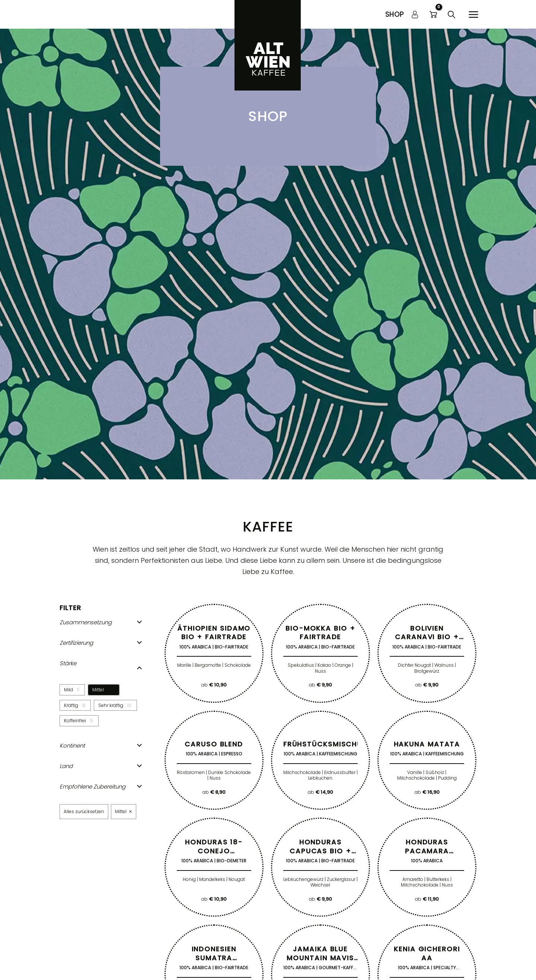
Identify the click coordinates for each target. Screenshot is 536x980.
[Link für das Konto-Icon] (415, 15)
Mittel (98, 690)
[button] (395, 14)
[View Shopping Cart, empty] (433, 15)
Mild (68, 690)
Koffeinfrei (75, 721)
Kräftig (71, 705)
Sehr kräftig (111, 705)
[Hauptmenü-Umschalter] (473, 14)
